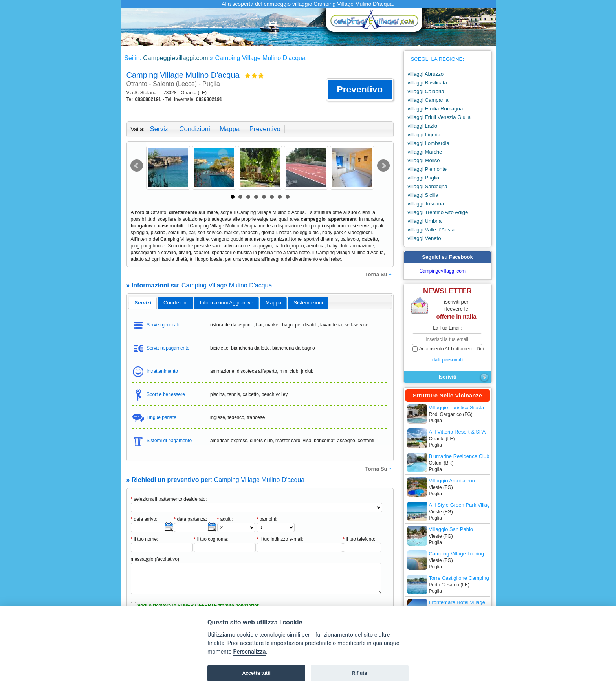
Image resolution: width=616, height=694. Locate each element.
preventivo (265, 129)
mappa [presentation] (273, 303)
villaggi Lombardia (429, 143)
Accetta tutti (256, 673)
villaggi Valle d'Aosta (431, 230)
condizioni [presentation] (176, 303)
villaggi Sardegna (428, 186)
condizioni (194, 129)
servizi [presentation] (143, 303)
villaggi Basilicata (427, 83)
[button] (360, 90)
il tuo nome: (145, 539)
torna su (379, 274)
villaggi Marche (425, 152)
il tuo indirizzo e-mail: (280, 539)
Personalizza (249, 652)
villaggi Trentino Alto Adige (438, 212)
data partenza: (191, 519)
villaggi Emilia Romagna (435, 109)
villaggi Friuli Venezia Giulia (439, 117)
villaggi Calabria (426, 91)
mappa (230, 129)
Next (383, 166)
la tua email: (447, 328)
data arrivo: (144, 519)
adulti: (225, 519)
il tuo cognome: (211, 539)
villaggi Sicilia (423, 195)
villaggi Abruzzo (426, 74)
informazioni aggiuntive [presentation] (227, 303)
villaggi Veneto (424, 238)
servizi (160, 129)
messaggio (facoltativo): (156, 559)
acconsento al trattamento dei (448, 355)
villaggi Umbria (425, 221)
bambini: (267, 519)
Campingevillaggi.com (443, 271)
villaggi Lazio (423, 126)
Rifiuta (359, 673)
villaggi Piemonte (427, 169)
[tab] (143, 303)
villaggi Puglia (424, 178)
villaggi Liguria (424, 135)
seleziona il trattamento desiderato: (169, 499)
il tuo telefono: (359, 539)
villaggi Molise (424, 160)
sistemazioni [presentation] (308, 303)
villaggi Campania (428, 100)
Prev (137, 166)
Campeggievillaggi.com (175, 58)
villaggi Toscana (426, 204)
